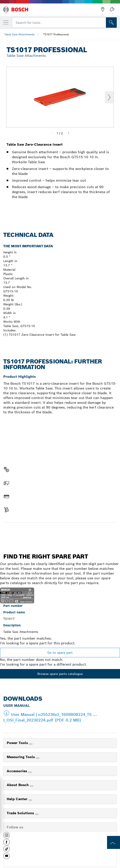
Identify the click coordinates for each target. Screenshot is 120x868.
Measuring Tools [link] (21, 757)
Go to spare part (60, 653)
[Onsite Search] (111, 23)
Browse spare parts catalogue (60, 674)
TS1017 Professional (56, 34)
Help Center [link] (18, 799)
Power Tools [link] (18, 743)
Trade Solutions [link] (21, 813)
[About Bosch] (32, 786)
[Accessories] (30, 772)
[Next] (69, 133)
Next (109, 97)
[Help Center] (30, 800)
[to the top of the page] (114, 842)
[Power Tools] (31, 744)
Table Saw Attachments (19, 34)
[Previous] (51, 133)
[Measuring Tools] (38, 758)
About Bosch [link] (18, 785)
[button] (7, 837)
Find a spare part (60, 532)
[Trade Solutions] (37, 814)
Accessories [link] (17, 771)
